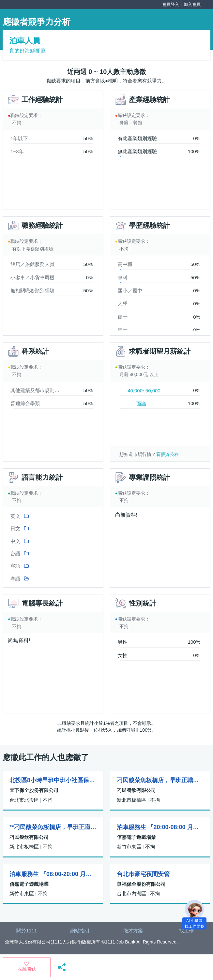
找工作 (186, 931)
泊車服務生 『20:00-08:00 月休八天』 (160, 827)
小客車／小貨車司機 (32, 278)
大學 (123, 304)
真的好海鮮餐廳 (27, 51)
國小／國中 (130, 291)
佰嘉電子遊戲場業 (136, 837)
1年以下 (19, 138)
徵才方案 (133, 931)
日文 (15, 528)
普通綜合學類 (25, 403)
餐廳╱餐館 (131, 123)
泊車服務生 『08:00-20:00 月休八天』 (53, 874)
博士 (123, 330)
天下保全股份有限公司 (34, 790)
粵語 (15, 579)
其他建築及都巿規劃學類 (37, 390)
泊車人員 (25, 41)
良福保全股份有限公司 (141, 884)
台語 (15, 554)
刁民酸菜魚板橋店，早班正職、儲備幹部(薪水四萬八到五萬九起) (160, 780)
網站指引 (80, 931)
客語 (15, 566)
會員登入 (171, 4)
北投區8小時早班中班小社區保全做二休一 (53, 780)
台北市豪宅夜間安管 (143, 874)
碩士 (123, 317)
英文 (15, 516)
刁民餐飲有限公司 (136, 790)
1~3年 (17, 151)
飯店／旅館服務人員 (32, 264)
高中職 (125, 264)
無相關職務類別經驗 (32, 291)
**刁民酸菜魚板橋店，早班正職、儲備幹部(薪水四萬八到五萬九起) (53, 827)
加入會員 (192, 4)
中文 (15, 541)
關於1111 (27, 931)
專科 (123, 278)
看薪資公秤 (167, 454)
